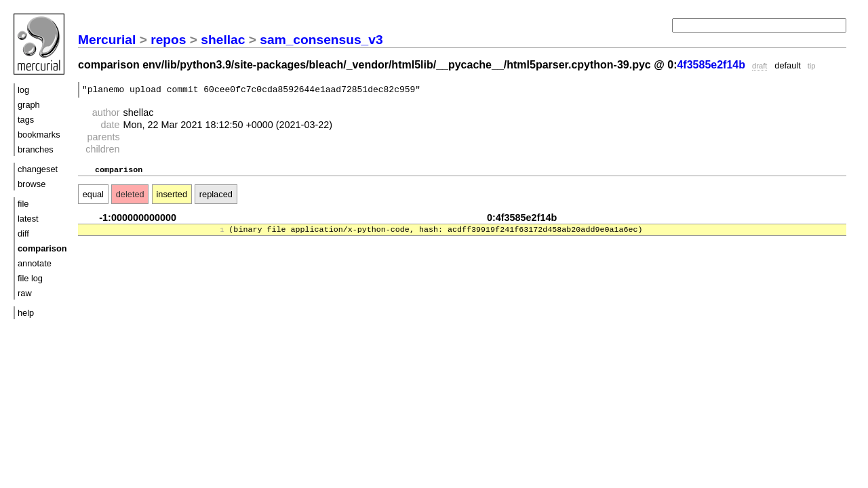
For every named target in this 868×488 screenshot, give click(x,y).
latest (28, 219)
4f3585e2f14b (711, 65)
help (26, 313)
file (23, 204)
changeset (38, 169)
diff (23, 233)
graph (29, 105)
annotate (35, 263)
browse (32, 184)
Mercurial (107, 40)
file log (30, 278)
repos (168, 40)
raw (25, 293)
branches (36, 149)
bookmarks (39, 135)
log (23, 90)
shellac (223, 40)
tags (26, 120)
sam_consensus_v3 (321, 40)
